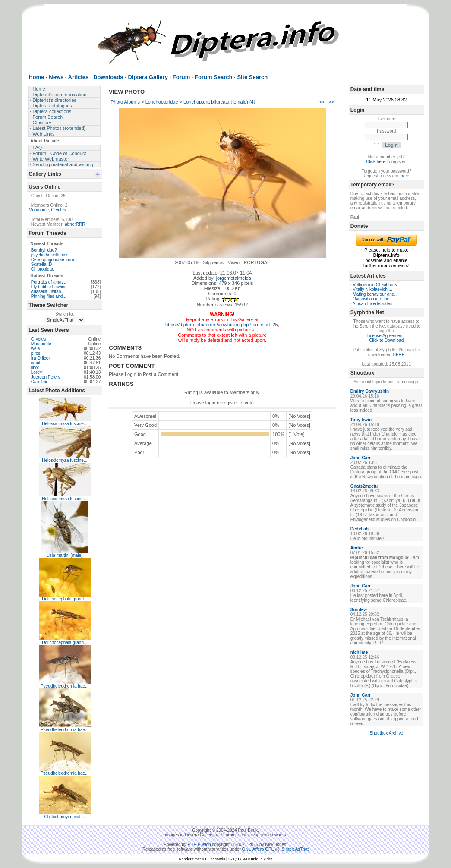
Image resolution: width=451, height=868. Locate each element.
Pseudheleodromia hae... (65, 686)
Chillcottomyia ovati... (65, 817)
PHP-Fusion (199, 844)
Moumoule (39, 210)
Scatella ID (41, 264)
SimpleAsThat (295, 849)
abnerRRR (75, 224)
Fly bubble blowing (49, 287)
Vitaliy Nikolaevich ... (372, 289)
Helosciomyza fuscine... (65, 424)
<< (322, 102)
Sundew (359, 610)
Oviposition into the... (373, 299)
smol (36, 363)
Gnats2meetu (364, 486)
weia (36, 349)
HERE (399, 355)
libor (35, 368)
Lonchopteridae (162, 102)
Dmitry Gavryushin (370, 391)
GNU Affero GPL (258, 849)
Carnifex (39, 382)
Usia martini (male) (65, 555)
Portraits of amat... (49, 282)
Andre (357, 548)
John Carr (361, 458)
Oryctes (59, 210)
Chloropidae (43, 269)
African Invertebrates (372, 304)
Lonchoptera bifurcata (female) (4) (219, 102)
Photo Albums (125, 102)
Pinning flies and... (49, 296)
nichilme (359, 652)
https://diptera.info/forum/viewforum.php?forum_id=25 (222, 325)
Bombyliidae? (44, 250)
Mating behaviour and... (375, 294)
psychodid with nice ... (52, 255)
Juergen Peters (46, 377)
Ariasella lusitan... (47, 292)
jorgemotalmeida (234, 278)
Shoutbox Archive (386, 733)
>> (331, 102)
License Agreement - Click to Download (386, 338)
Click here (375, 162)
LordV (37, 372)
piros (36, 353)
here (405, 176)
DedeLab (360, 529)
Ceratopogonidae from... (54, 260)
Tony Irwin (361, 420)
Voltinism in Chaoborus (375, 285)
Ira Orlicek (41, 358)
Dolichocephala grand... (65, 599)
